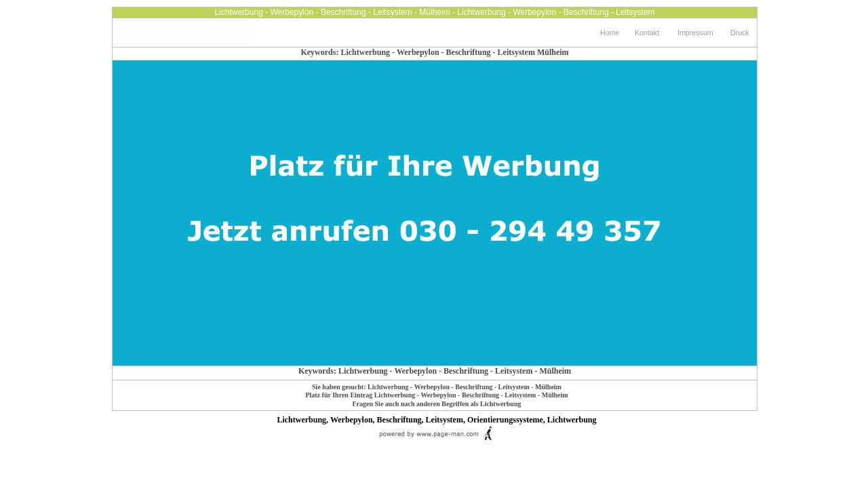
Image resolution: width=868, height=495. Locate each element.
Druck (740, 33)
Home (610, 33)
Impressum (695, 33)
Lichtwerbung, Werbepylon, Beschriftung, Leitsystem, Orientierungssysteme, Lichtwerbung (436, 420)
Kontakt (647, 33)
